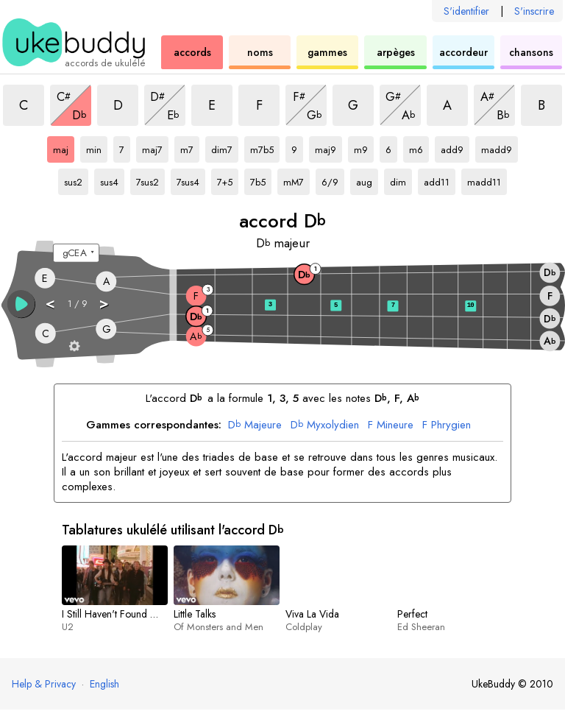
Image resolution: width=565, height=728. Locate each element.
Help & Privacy (44, 684)
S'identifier (466, 11)
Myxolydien (325, 425)
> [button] (104, 303)
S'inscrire (534, 11)
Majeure (255, 425)
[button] (21, 304)
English (104, 684)
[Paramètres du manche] (75, 346)
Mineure (391, 425)
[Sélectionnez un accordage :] (76, 253)
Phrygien (447, 425)
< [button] (51, 303)
